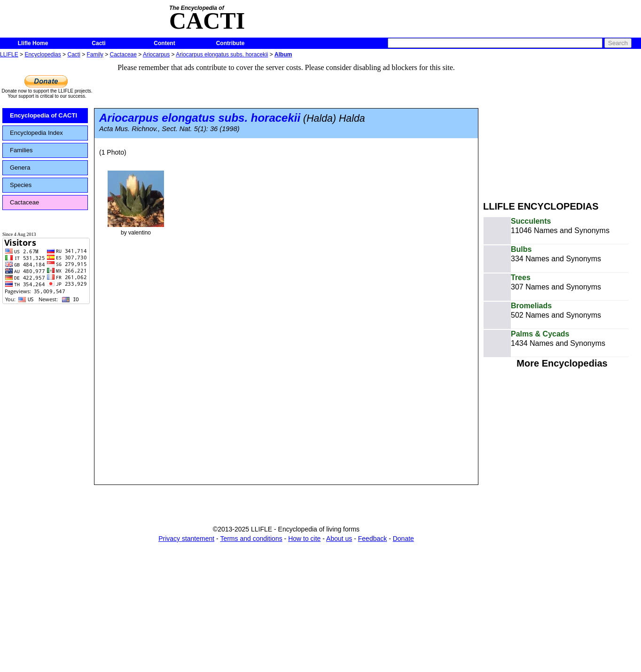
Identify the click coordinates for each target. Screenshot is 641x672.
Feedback (372, 539)
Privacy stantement (186, 539)
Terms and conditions (251, 539)
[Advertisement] (562, 126)
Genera (20, 168)
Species (21, 185)
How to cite (304, 539)
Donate (403, 539)
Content (164, 43)
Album (283, 55)
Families (21, 150)
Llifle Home (33, 43)
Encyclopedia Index (36, 133)
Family (95, 55)
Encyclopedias (43, 55)
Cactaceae (123, 55)
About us (339, 539)
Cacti (98, 43)
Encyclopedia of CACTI (43, 115)
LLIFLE (9, 55)
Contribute (231, 43)
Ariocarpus (156, 55)
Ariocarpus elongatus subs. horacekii (222, 55)
